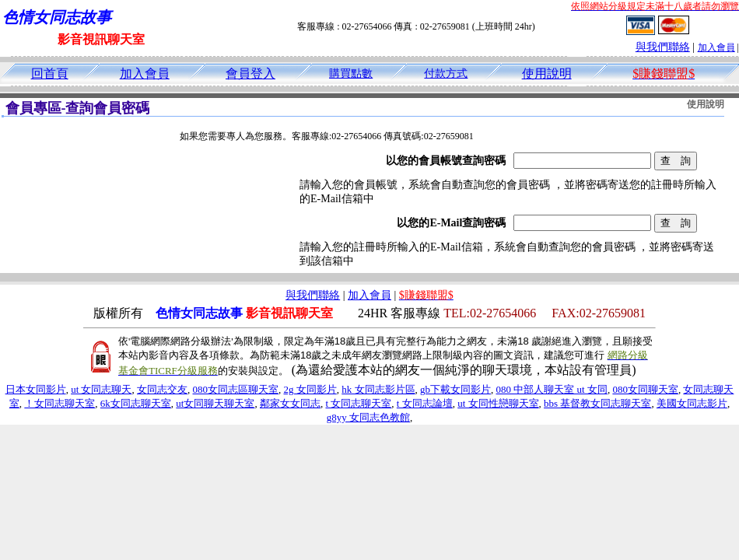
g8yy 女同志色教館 (368, 417)
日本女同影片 (36, 389)
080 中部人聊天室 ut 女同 (552, 389)
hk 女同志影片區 (378, 389)
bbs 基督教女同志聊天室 (597, 403)
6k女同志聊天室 (136, 403)
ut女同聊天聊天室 (215, 403)
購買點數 (351, 73)
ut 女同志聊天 (101, 389)
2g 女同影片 (310, 389)
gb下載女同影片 (455, 389)
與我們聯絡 (663, 47)
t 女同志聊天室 (358, 403)
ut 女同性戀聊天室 (498, 403)
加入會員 (716, 47)
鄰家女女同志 (290, 403)
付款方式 (446, 73)
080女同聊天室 (645, 389)
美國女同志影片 (692, 403)
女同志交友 (162, 389)
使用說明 (547, 73)
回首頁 (50, 73)
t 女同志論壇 (425, 403)
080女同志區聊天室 (236, 389)
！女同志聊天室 (60, 403)
